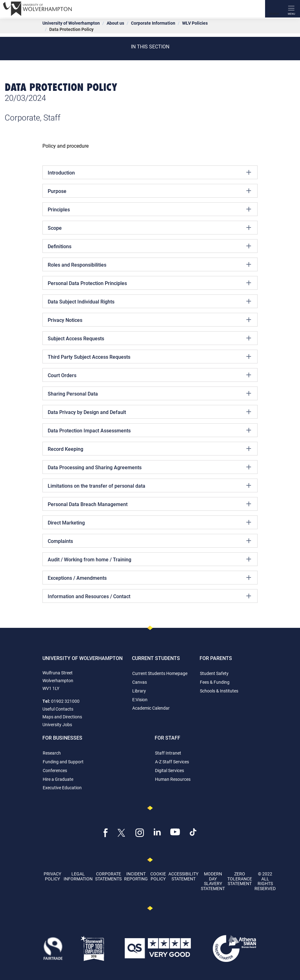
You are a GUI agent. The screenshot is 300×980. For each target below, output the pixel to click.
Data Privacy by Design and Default (149, 412)
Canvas (140, 682)
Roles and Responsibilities (149, 264)
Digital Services (169, 770)
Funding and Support (63, 762)
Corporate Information (153, 23)
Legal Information (78, 876)
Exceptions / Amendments (149, 578)
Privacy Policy (52, 876)
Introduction (149, 172)
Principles (149, 209)
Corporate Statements (108, 876)
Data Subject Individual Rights (149, 301)
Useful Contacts (58, 709)
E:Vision (140, 699)
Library (139, 691)
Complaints (149, 541)
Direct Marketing (149, 522)
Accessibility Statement (183, 876)
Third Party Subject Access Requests (149, 357)
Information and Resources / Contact (149, 596)
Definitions (149, 246)
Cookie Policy (158, 876)
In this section (150, 46)
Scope (149, 228)
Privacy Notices (149, 320)
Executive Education (62, 788)
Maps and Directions (62, 717)
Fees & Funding (215, 682)
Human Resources (173, 779)
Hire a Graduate (58, 779)
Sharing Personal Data (149, 393)
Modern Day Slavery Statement (213, 881)
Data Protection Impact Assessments (149, 430)
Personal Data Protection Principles (149, 283)
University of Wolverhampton (71, 23)
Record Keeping (149, 449)
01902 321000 (65, 701)
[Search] (274, 9)
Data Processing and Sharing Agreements (149, 467)
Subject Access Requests (149, 338)
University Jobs (57, 724)
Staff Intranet (168, 753)
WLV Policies (195, 23)
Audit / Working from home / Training (149, 559)
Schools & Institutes (219, 691)
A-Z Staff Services (172, 762)
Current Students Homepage (160, 673)
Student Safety (214, 673)
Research (52, 753)
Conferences (55, 770)
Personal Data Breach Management (149, 504)
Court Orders (149, 375)
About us (115, 23)
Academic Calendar (151, 708)
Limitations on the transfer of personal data (149, 485)
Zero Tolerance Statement (240, 879)
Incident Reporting (136, 876)
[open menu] (291, 9)
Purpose (149, 191)
